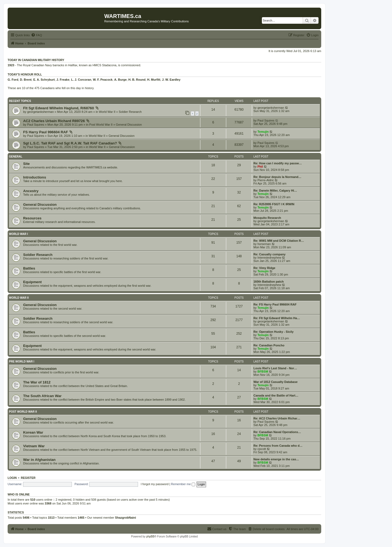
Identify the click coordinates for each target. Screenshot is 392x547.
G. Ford (13, 80)
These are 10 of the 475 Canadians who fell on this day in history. (51, 88)
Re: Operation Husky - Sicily (273, 332)
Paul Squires (36, 125)
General (16, 157)
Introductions (35, 177)
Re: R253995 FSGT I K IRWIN (274, 204)
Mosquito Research (267, 218)
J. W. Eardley (171, 80)
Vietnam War (34, 446)
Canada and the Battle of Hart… (276, 395)
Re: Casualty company (269, 254)
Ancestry (31, 191)
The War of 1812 (37, 382)
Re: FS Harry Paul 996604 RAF (275, 304)
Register (28, 478)
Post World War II (101, 125)
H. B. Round (137, 80)
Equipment (32, 282)
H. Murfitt (154, 80)
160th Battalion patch (269, 282)
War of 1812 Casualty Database (275, 382)
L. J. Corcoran (81, 80)
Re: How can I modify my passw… (278, 163)
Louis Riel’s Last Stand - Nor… (275, 368)
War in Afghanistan (39, 460)
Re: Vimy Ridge (264, 268)
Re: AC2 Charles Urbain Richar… (277, 418)
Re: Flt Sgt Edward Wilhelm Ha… (277, 318)
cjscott (262, 449)
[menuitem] (36, 35)
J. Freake (63, 80)
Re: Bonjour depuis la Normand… (277, 177)
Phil (260, 167)
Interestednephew (269, 258)
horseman (264, 244)
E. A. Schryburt (44, 80)
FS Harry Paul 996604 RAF (46, 132)
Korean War (33, 432)
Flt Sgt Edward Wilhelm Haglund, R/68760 (59, 108)
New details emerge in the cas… (276, 459)
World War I (18, 234)
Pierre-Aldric (266, 180)
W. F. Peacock (103, 80)
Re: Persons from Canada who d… (278, 446)
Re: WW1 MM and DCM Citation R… (279, 241)
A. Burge (121, 80)
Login (12, 478)
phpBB (150, 537)
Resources (32, 218)
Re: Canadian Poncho (269, 345)
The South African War (42, 396)
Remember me (183, 484)
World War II (107, 112)
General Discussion (129, 125)
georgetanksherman (41, 112)
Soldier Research (130, 112)
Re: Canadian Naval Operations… (277, 432)
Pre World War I (22, 362)
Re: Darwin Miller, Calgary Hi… (275, 191)
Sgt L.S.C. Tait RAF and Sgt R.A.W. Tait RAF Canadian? (70, 143)
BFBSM (263, 371)
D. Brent (26, 80)
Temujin (263, 132)
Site (26, 164)
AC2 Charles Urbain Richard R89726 (54, 121)
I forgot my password (155, 484)
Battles (29, 268)
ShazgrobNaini (126, 518)
